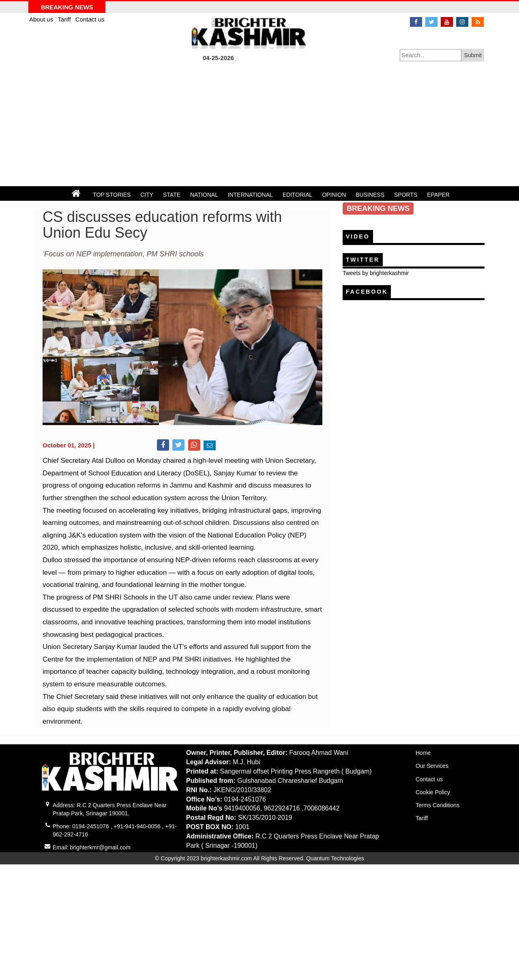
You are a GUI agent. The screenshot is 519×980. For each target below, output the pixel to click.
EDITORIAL (298, 195)
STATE (172, 195)
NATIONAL (204, 195)
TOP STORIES (112, 195)
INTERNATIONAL (250, 195)
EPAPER (438, 195)
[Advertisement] (259, 125)
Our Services (432, 766)
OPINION (334, 195)
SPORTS (406, 195)
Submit (473, 55)
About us (42, 19)
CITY (147, 195)
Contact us (90, 19)
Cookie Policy (433, 792)
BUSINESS (370, 195)
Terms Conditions (438, 805)
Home (423, 753)
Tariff (65, 19)
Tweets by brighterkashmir (376, 273)
